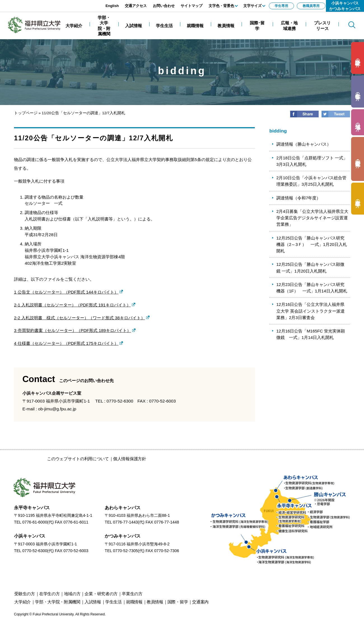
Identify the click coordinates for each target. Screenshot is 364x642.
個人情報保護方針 (130, 459)
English (112, 6)
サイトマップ (192, 6)
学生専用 (281, 6)
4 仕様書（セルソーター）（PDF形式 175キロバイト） (66, 343)
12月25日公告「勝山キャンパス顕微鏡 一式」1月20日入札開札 (310, 267)
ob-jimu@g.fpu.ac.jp (57, 409)
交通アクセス (136, 6)
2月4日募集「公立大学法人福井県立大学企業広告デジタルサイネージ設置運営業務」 (312, 218)
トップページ (26, 113)
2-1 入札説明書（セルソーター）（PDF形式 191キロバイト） (72, 305)
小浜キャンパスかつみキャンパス (345, 6)
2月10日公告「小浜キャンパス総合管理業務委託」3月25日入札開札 (311, 181)
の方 (358, 58)
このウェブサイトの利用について (78, 459)
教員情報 (155, 602)
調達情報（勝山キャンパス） (304, 144)
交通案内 (200, 602)
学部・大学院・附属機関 (58, 602)
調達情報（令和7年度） (298, 198)
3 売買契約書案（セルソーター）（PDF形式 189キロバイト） (73, 330)
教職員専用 (311, 6)
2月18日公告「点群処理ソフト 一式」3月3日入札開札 (312, 161)
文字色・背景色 (221, 6)
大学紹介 (23, 602)
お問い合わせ (164, 6)
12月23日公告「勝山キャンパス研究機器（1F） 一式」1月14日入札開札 (312, 288)
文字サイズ (252, 6)
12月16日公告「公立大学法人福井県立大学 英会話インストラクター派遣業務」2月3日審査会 (311, 311)
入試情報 (93, 602)
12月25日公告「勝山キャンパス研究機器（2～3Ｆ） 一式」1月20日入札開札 (312, 245)
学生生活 (114, 602)
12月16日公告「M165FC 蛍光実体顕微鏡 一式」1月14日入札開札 (311, 334)
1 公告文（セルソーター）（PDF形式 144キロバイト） (66, 292)
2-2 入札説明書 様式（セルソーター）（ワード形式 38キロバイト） (80, 318)
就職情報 (134, 602)
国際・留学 (178, 602)
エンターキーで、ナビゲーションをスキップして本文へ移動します (63, 3)
